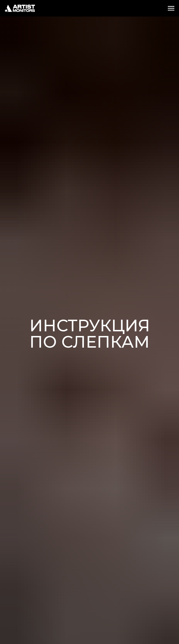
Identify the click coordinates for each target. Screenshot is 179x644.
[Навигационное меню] (171, 8)
